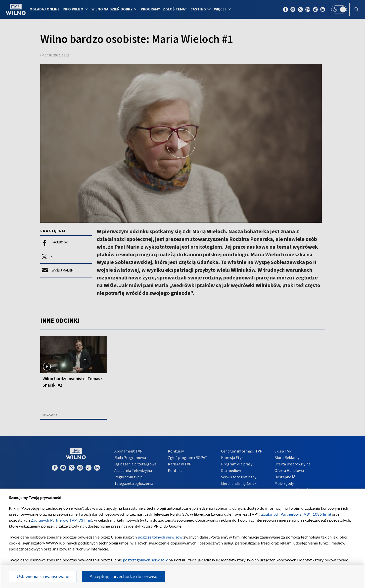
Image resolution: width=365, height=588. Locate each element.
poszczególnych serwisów (160, 537)
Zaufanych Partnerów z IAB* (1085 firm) (296, 514)
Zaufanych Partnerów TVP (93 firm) (62, 520)
